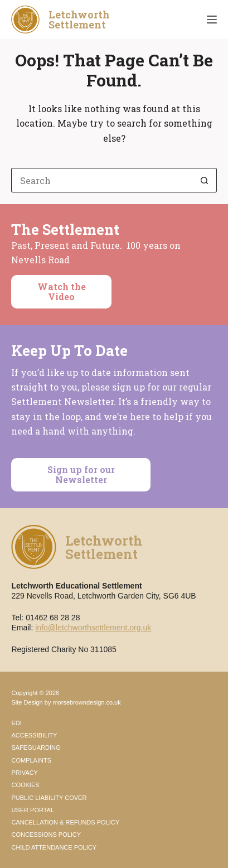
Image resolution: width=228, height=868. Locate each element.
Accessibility (34, 735)
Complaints (31, 760)
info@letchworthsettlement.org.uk (93, 628)
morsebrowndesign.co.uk (86, 702)
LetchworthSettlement (79, 20)
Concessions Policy (46, 835)
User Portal (33, 810)
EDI (16, 723)
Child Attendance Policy (54, 847)
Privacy (24, 773)
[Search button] (205, 180)
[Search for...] (101, 180)
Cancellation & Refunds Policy (65, 822)
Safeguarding (36, 748)
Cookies (25, 785)
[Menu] (212, 20)
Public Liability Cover (49, 798)
